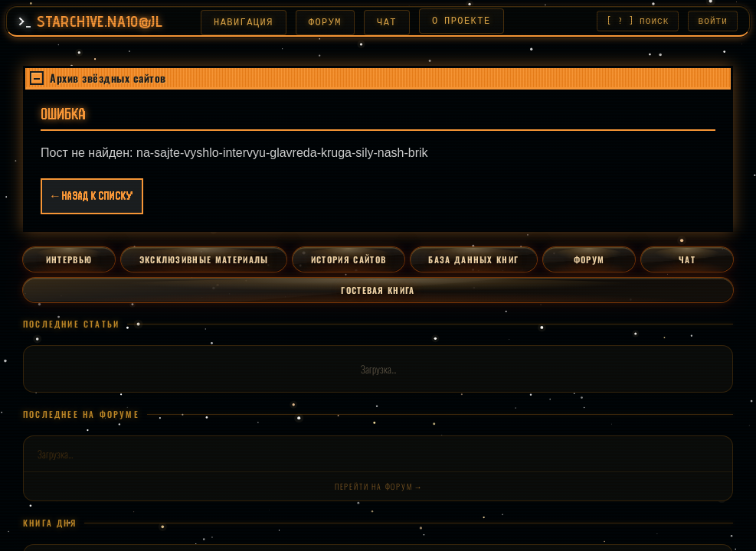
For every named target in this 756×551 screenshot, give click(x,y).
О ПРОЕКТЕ (455, 21)
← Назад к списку (92, 198)
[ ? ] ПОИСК (638, 22)
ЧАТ (381, 22)
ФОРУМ (319, 22)
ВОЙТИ (713, 22)
